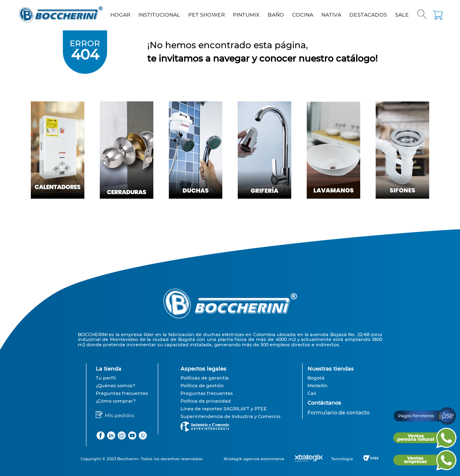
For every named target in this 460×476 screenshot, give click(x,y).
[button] (422, 15)
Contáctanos (324, 403)
